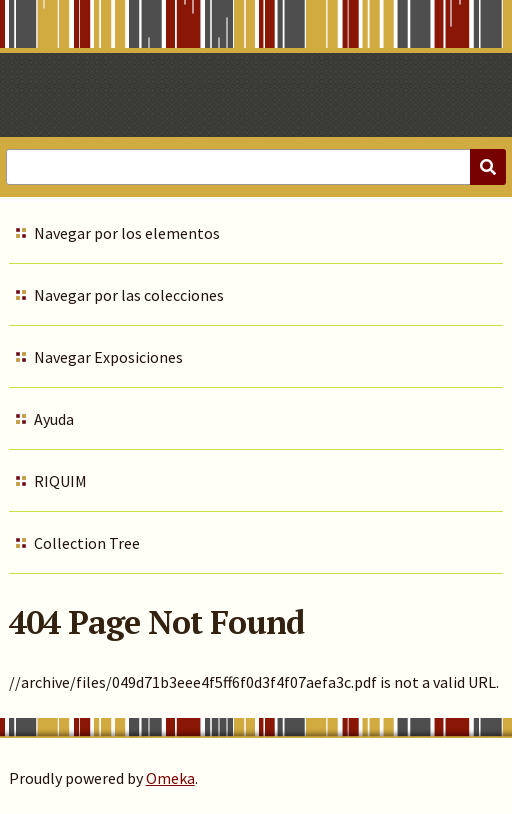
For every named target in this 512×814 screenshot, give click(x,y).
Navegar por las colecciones (129, 295)
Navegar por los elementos (127, 233)
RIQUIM (60, 481)
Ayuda (54, 419)
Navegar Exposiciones (108, 357)
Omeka (170, 778)
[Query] (256, 167)
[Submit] (488, 167)
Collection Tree (87, 543)
